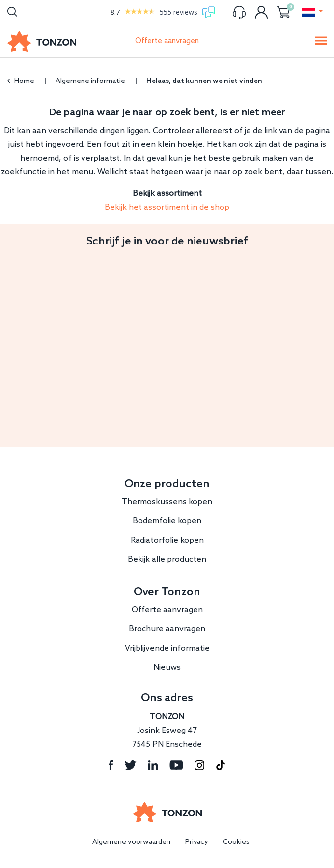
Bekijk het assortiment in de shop (167, 207)
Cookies (236, 842)
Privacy (197, 842)
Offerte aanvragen (167, 41)
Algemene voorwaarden (131, 842)
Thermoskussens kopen (167, 502)
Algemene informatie (90, 81)
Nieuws (167, 667)
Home (21, 81)
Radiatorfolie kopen (167, 540)
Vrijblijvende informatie (167, 648)
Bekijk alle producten (167, 559)
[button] (312, 12)
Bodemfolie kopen (167, 521)
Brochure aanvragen (167, 629)
